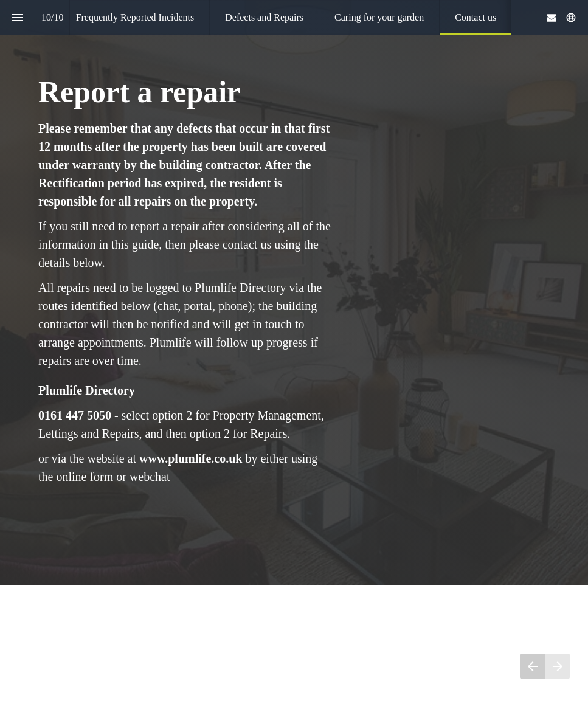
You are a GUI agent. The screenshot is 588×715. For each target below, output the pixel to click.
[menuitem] (135, 17)
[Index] (17, 17)
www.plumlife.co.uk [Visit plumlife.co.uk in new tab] (191, 458)
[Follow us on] (571, 18)
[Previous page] (532, 666)
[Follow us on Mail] (552, 18)
